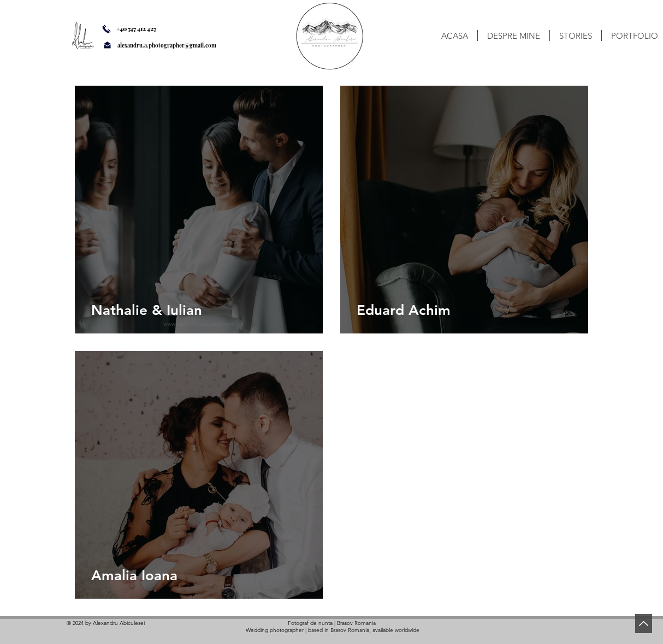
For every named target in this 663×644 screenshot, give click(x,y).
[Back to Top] (644, 624)
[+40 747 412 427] (144, 29)
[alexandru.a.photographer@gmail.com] (181, 45)
